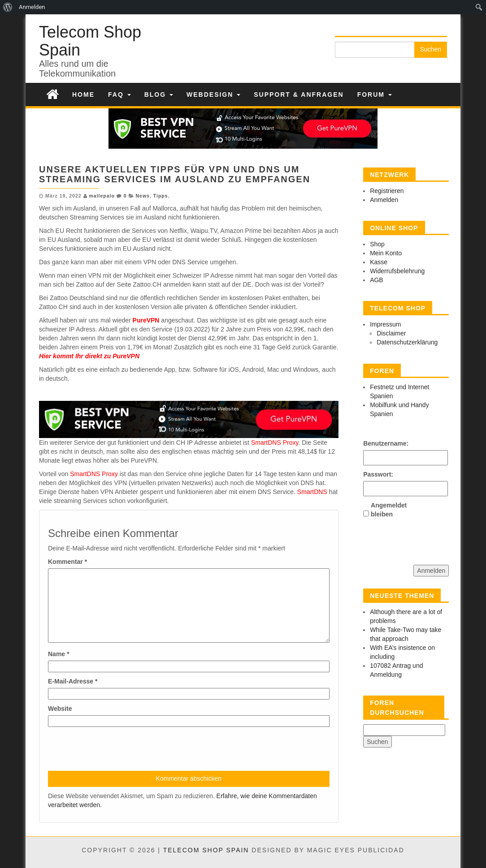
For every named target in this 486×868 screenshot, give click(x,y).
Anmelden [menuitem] (32, 7)
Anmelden (384, 200)
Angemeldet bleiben (386, 510)
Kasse (379, 262)
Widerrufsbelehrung (397, 271)
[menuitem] (8, 7)
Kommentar (67, 562)
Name (59, 654)
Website (60, 709)
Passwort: (378, 474)
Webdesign (213, 95)
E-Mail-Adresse (73, 681)
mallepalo (102, 196)
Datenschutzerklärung (407, 342)
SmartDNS (311, 492)
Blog (159, 95)
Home (83, 95)
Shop (377, 244)
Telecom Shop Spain (90, 41)
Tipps (161, 196)
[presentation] (116, 749)
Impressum (385, 324)
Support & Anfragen (299, 95)
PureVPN (146, 320)
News (142, 196)
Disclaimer (391, 333)
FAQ (119, 95)
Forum (375, 95)
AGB (377, 280)
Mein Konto (386, 253)
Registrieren (387, 191)
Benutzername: (379, 443)
